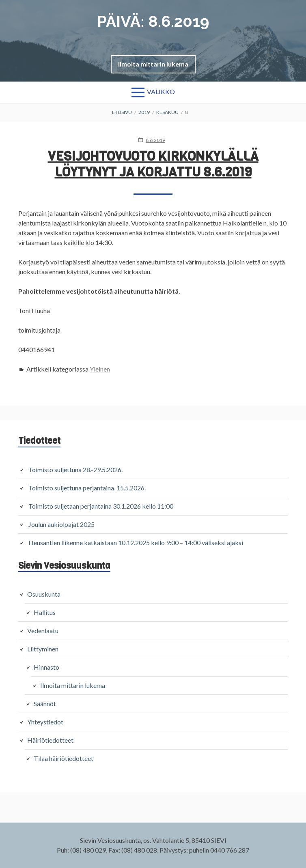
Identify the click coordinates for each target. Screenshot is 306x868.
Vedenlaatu (43, 631)
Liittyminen (43, 649)
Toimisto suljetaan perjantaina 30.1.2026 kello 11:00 (101, 506)
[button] (153, 64)
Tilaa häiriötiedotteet (64, 758)
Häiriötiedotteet (50, 740)
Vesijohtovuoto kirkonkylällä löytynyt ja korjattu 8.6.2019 (153, 164)
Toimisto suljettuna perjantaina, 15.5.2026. (87, 488)
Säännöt (45, 704)
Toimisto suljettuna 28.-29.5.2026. (75, 469)
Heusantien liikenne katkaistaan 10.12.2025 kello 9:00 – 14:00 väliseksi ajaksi (136, 542)
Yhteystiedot (45, 722)
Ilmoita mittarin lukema (153, 64)
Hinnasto (46, 667)
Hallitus (45, 612)
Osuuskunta (44, 594)
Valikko (161, 91)
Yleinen (100, 369)
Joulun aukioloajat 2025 (61, 524)
